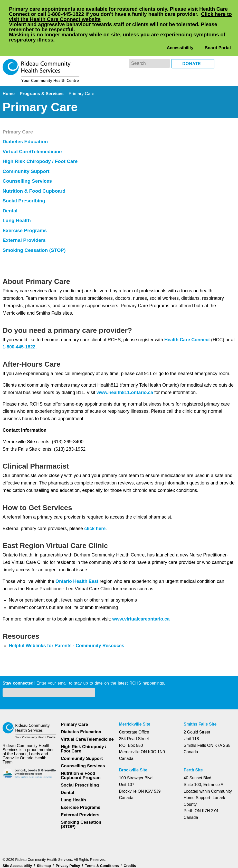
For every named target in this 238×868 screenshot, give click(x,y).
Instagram (230, 43)
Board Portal (217, 27)
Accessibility (180, 27)
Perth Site (194, 742)
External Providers (25, 619)
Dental (11, 589)
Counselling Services (27, 560)
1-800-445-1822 (25, 178)
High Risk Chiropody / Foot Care (41, 540)
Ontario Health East (79, 412)
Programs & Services (42, 73)
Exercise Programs (25, 609)
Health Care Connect (190, 170)
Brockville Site (133, 742)
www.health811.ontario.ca (144, 223)
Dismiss (17, 856)
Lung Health (17, 599)
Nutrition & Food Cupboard (36, 570)
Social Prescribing (24, 579)
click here (96, 359)
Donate (192, 43)
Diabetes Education (26, 520)
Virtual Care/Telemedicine (34, 530)
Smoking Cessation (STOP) (34, 629)
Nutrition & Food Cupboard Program (81, 752)
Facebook (222, 43)
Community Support (27, 550)
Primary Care (18, 510)
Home (9, 73)
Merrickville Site (135, 696)
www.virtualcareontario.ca (146, 449)
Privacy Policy (55, 848)
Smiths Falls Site (200, 696)
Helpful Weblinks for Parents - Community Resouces (68, 476)
